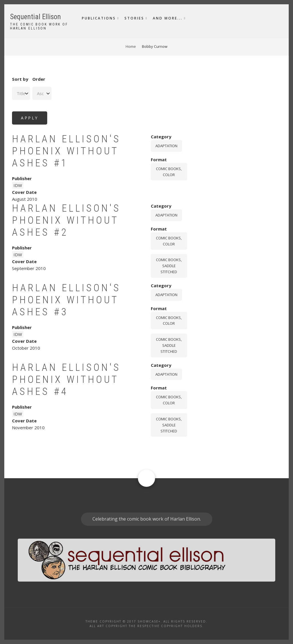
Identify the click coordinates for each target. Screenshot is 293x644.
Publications (99, 18)
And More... (168, 18)
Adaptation (166, 146)
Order (39, 79)
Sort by (20, 79)
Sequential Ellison (35, 17)
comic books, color (169, 172)
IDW (18, 185)
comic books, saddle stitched (169, 266)
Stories (134, 18)
